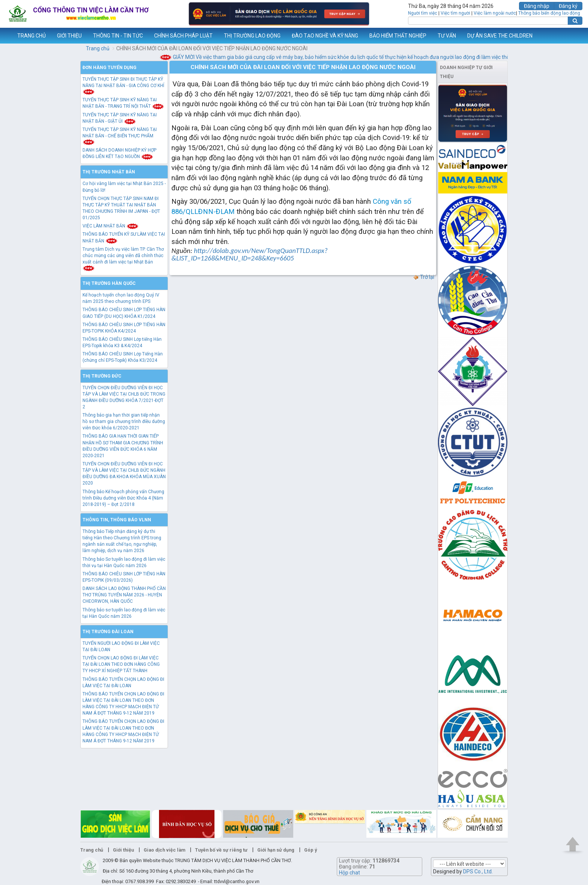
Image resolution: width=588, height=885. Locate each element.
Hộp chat (349, 873)
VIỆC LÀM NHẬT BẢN (111, 226)
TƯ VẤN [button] (447, 36)
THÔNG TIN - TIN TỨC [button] (118, 36)
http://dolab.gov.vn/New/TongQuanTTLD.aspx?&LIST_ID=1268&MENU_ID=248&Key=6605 (249, 254)
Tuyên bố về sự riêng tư (221, 850)
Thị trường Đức (102, 376)
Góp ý (310, 850)
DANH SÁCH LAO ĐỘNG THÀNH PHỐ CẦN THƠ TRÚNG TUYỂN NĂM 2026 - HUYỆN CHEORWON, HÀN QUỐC (124, 595)
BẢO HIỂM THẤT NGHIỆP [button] (398, 36)
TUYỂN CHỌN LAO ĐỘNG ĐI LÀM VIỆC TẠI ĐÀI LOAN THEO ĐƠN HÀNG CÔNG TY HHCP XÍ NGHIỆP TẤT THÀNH (121, 664)
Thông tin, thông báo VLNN (117, 520)
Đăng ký (568, 6)
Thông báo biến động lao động (549, 13)
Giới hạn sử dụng (276, 850)
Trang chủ (98, 48)
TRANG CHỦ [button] (31, 36)
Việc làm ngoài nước (495, 13)
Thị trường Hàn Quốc (109, 283)
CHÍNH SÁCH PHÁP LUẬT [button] (183, 36)
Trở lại (424, 277)
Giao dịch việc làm (164, 850)
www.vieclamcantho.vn (6, 36)
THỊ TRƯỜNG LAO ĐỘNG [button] (252, 36)
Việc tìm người (455, 13)
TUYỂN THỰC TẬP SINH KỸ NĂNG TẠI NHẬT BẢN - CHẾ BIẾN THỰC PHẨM (120, 136)
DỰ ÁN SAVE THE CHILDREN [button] (500, 36)
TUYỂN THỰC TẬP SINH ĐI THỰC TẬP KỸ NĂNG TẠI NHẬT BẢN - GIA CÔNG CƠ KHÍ (123, 85)
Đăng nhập (537, 6)
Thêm (573, 36)
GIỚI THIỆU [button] (69, 36)
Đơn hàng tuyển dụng (109, 68)
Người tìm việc (423, 13)
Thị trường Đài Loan (108, 632)
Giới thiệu (123, 850)
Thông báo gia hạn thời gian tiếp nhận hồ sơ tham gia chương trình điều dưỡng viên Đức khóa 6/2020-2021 (124, 421)
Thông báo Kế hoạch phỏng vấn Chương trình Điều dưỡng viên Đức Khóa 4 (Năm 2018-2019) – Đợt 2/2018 (123, 498)
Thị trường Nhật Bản (109, 172)
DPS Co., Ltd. (478, 871)
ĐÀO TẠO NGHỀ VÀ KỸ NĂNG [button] (325, 36)
